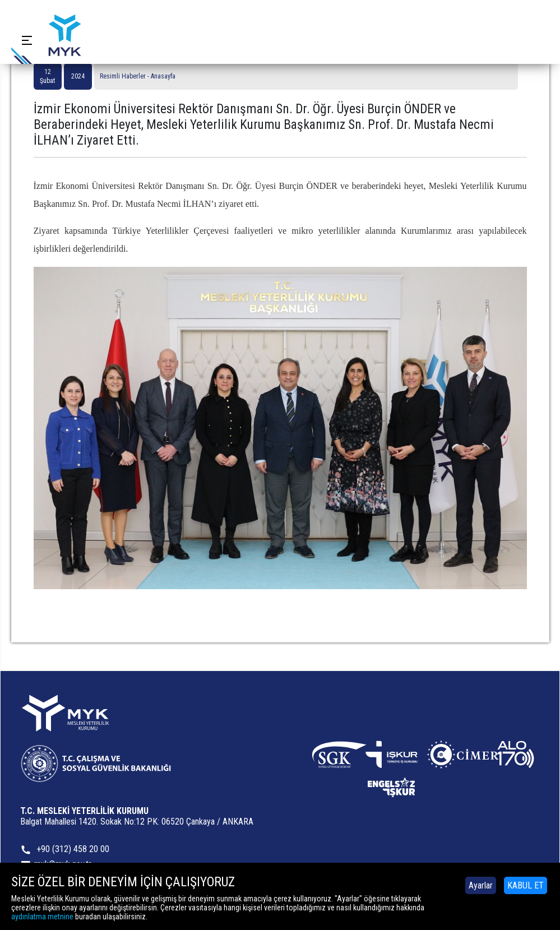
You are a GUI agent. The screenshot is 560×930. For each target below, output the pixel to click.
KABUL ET (526, 885)
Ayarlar (481, 885)
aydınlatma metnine (42, 917)
